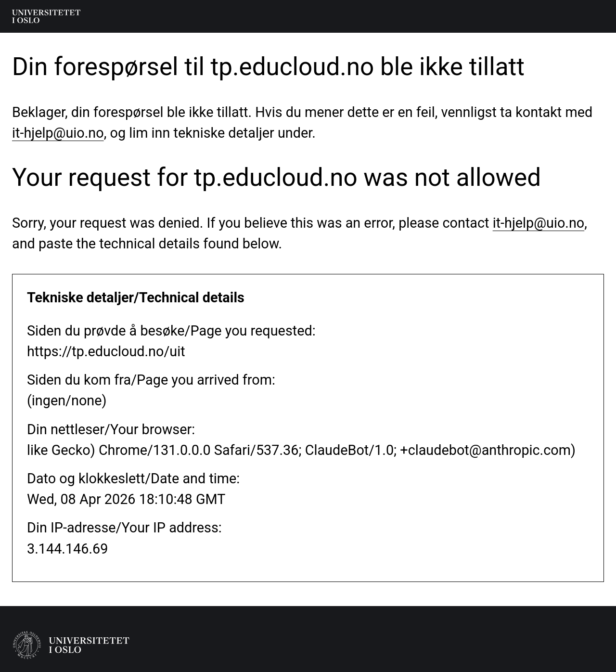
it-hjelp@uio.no (58, 133)
